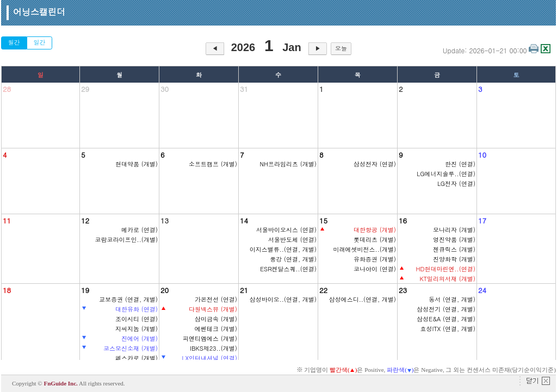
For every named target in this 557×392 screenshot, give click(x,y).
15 (323, 220)
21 (244, 290)
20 (165, 290)
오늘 (341, 48)
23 (403, 290)
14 (244, 220)
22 (323, 290)
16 (403, 220)
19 (85, 290)
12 (85, 220)
